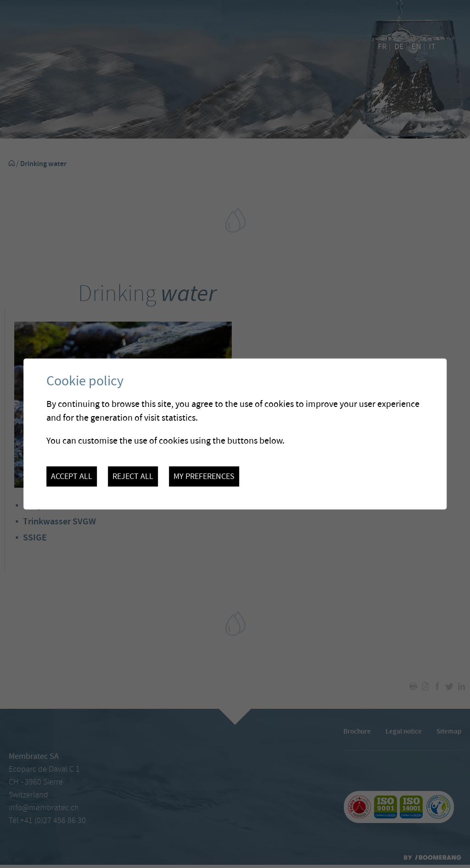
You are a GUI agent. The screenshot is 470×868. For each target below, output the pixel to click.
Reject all (133, 476)
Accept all (72, 476)
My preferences (204, 476)
